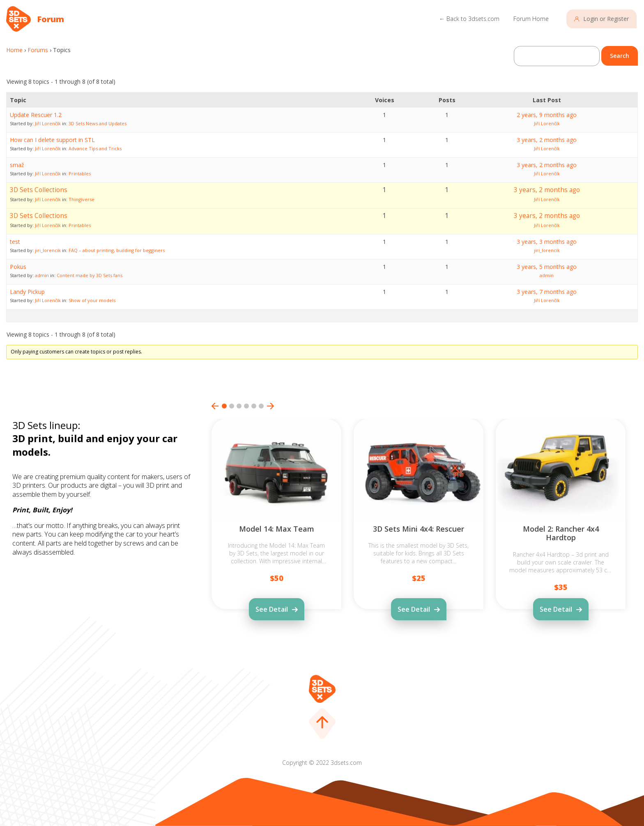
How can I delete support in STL (52, 140)
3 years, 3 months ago (547, 242)
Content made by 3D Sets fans (90, 275)
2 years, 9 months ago (547, 115)
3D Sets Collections (39, 190)
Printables (80, 173)
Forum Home (531, 19)
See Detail (272, 609)
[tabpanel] (276, 537)
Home (14, 50)
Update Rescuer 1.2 (36, 115)
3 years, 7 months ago (547, 292)
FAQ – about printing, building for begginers (117, 250)
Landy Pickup (27, 292)
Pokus (18, 267)
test (15, 242)
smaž (17, 165)
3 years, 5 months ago (547, 267)
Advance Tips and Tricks (95, 148)
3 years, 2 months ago (547, 140)
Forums (38, 50)
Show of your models (92, 300)
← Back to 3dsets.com (469, 19)
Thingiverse (82, 199)
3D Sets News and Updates (98, 123)
